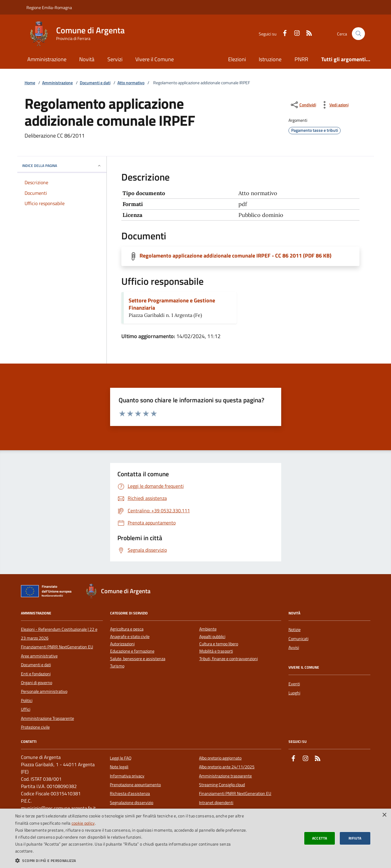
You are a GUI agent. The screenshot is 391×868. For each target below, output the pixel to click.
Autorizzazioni (122, 644)
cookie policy (83, 823)
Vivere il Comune (155, 59)
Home (30, 83)
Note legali (119, 767)
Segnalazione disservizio (131, 803)
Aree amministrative (39, 656)
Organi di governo (37, 683)
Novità (87, 59)
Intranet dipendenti (216, 803)
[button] (131, 860)
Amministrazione (47, 59)
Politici (27, 700)
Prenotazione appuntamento (135, 785)
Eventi (294, 684)
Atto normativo (131, 83)
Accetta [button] (320, 838)
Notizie (295, 630)
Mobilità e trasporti (216, 651)
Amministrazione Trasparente (47, 718)
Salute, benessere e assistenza (138, 659)
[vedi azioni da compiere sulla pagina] (334, 105)
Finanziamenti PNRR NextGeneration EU (57, 647)
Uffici (26, 709)
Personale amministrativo (44, 691)
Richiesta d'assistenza (130, 793)
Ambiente (208, 629)
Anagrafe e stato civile (130, 637)
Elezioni (237, 59)
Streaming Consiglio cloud (222, 785)
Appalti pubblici (212, 637)
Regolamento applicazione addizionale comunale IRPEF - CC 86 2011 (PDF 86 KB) (236, 256)
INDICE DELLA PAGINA (62, 166)
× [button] (384, 815)
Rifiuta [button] (355, 838)
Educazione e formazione (132, 651)
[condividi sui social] (303, 105)
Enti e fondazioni (36, 674)
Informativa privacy (127, 776)
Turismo (117, 666)
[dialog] (195, 838)
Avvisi (294, 647)
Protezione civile (35, 727)
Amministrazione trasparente (225, 776)
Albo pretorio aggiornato (220, 758)
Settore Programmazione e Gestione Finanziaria (172, 304)
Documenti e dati (95, 83)
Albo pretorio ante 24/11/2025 (227, 767)
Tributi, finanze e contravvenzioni (229, 659)
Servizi (115, 59)
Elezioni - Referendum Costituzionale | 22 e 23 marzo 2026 (59, 634)
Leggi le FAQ (121, 758)
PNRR (301, 59)
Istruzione (270, 59)
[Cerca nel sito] (358, 34)
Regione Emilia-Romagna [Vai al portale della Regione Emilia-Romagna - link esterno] (49, 7)
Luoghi (294, 693)
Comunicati (298, 639)
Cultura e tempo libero (219, 644)
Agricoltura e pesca (127, 629)
